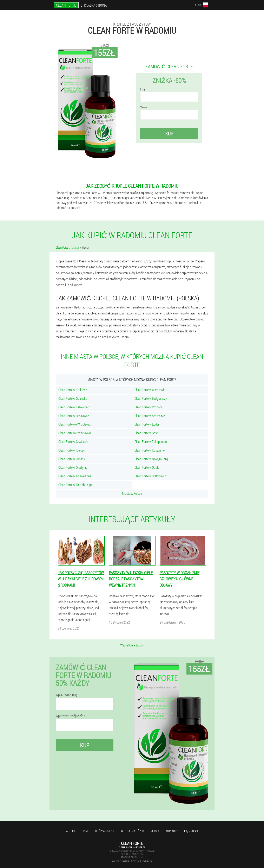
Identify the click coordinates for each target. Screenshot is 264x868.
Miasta (155, 831)
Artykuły (172, 831)
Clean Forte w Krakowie (73, 390)
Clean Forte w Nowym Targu (152, 459)
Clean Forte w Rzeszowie (74, 416)
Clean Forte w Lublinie (72, 459)
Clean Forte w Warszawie (150, 390)
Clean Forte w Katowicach (74, 407)
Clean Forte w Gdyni (147, 433)
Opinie (85, 831)
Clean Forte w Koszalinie (150, 450)
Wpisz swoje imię (66, 695)
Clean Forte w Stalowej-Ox (151, 476)
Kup (169, 134)
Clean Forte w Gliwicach (73, 442)
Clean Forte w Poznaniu (149, 407)
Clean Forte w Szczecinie (150, 416)
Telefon (144, 107)
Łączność (191, 831)
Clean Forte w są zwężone (75, 476)
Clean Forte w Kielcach (72, 450)
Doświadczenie (105, 831)
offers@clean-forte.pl (132, 847)
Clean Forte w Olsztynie (73, 467)
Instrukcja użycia (133, 831)
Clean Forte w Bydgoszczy (151, 398)
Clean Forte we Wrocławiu (74, 424)
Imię (143, 89)
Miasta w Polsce (132, 493)
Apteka (71, 831)
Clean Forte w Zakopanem (151, 442)
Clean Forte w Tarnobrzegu (75, 485)
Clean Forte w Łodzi (147, 424)
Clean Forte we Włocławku (75, 433)
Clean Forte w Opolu (147, 467)
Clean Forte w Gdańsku (73, 398)
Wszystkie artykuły (132, 645)
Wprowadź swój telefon (70, 716)
